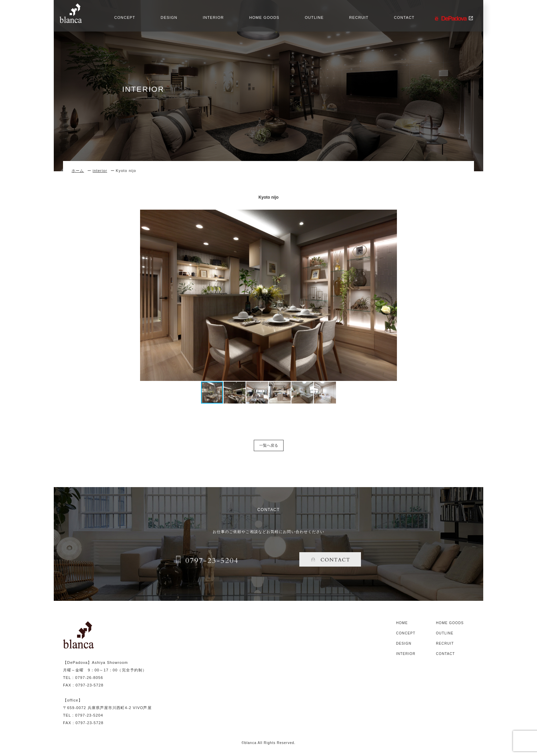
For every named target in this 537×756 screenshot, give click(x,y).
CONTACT (403, 19)
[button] (399, 295)
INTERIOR (212, 19)
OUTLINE (313, 19)
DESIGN (168, 19)
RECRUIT (357, 19)
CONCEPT (123, 19)
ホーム (78, 171)
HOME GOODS (263, 19)
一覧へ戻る (269, 445)
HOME (402, 623)
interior (100, 171)
